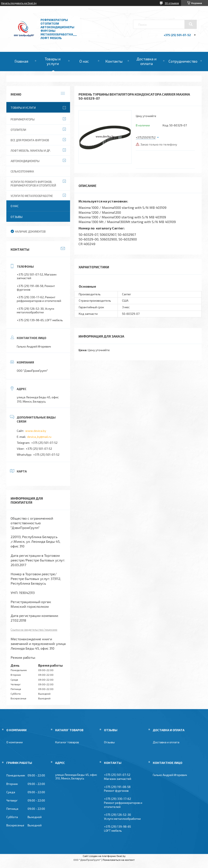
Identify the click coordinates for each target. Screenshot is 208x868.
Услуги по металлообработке (32, 196)
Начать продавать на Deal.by (19, 3)
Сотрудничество (183, 61)
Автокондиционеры (25, 161)
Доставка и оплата (146, 61)
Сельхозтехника (22, 171)
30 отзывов (172, 3)
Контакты (114, 61)
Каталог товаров (67, 742)
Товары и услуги (53, 61)
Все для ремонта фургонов (30, 140)
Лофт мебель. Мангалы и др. (31, 151)
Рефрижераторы (23, 119)
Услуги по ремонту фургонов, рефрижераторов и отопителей (33, 184)
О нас (84, 61)
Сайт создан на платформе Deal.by (104, 856)
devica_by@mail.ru (39, 437)
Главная (21, 61)
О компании (15, 742)
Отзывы (17, 217)
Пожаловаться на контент (119, 860)
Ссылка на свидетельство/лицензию (34, 630)
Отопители (18, 130)
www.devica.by (36, 431)
